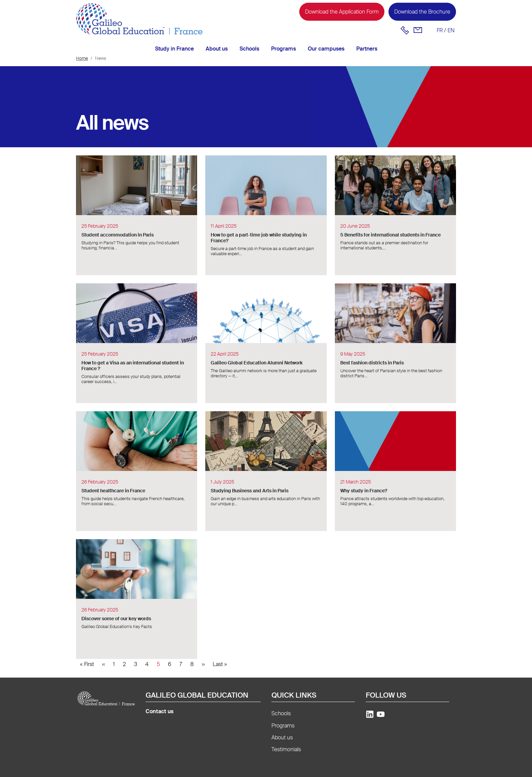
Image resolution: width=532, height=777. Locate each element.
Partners (367, 49)
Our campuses (326, 49)
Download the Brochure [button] (422, 12)
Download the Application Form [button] (342, 12)
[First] (87, 664)
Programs (283, 49)
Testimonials (286, 749)
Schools (249, 49)
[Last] (220, 664)
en (451, 30)
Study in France (174, 49)
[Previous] (103, 664)
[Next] (203, 664)
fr (440, 30)
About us (217, 49)
